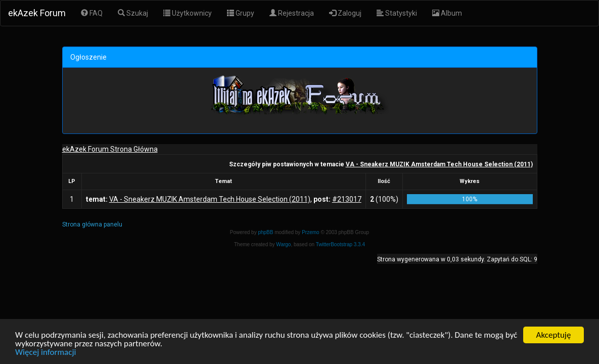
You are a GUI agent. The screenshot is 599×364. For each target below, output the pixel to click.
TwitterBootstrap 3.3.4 (340, 244)
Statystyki (397, 13)
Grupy (241, 13)
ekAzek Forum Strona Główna (110, 149)
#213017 (347, 199)
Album (447, 13)
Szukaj (133, 13)
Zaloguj (345, 13)
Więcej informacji (45, 352)
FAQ (92, 13)
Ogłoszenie (88, 57)
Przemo (310, 232)
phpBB (265, 232)
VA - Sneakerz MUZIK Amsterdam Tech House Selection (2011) (439, 164)
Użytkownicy (188, 13)
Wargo (283, 244)
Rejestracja (292, 13)
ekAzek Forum (37, 13)
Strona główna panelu (92, 224)
